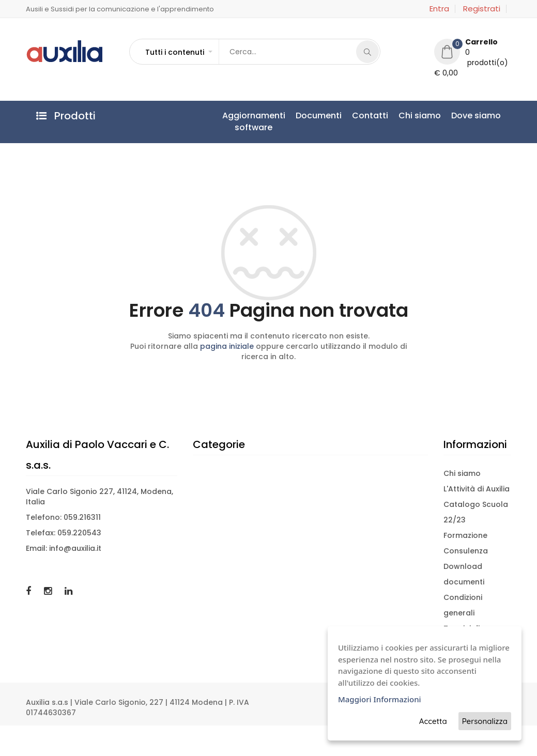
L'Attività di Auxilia (477, 489)
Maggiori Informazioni (380, 699)
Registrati (482, 9)
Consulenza (466, 551)
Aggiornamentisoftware (254, 121)
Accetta (433, 721)
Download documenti (464, 574)
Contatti (370, 115)
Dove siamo (476, 115)
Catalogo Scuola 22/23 (476, 512)
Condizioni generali (463, 605)
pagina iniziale (227, 346)
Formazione (465, 535)
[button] (178, 52)
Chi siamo (420, 115)
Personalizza (485, 721)
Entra (439, 9)
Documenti (319, 115)
